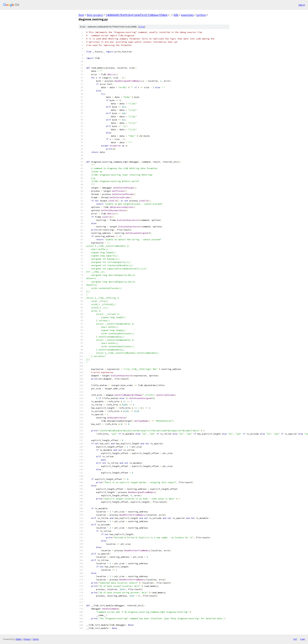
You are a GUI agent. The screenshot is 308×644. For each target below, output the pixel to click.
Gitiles (19, 639)
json (302, 639)
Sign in (302, 5)
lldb (176, 15)
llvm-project (95, 15)
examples (187, 15)
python (201, 15)
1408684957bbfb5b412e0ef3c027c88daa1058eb (137, 15)
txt (295, 639)
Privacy (27, 639)
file (142, 27)
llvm (81, 15)
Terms (36, 639)
